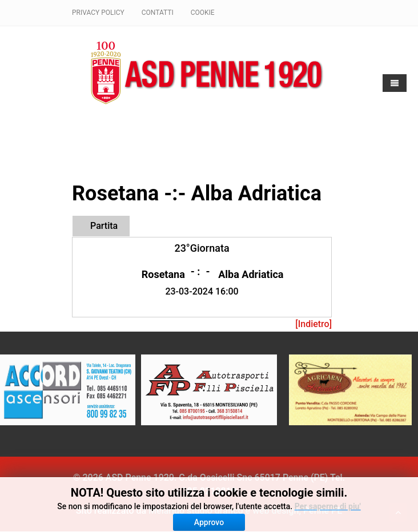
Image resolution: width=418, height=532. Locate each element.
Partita (104, 226)
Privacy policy (98, 13)
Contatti (158, 13)
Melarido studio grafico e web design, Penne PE (245, 511)
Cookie (203, 13)
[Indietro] (313, 324)
